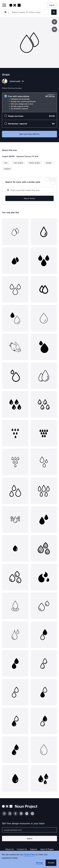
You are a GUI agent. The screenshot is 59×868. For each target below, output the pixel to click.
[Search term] (31, 12)
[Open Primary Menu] (4, 5)
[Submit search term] (54, 12)
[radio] (29, 102)
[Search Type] (6, 12)
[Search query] (29, 190)
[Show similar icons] (54, 29)
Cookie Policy (29, 855)
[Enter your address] (29, 830)
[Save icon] (54, 22)
